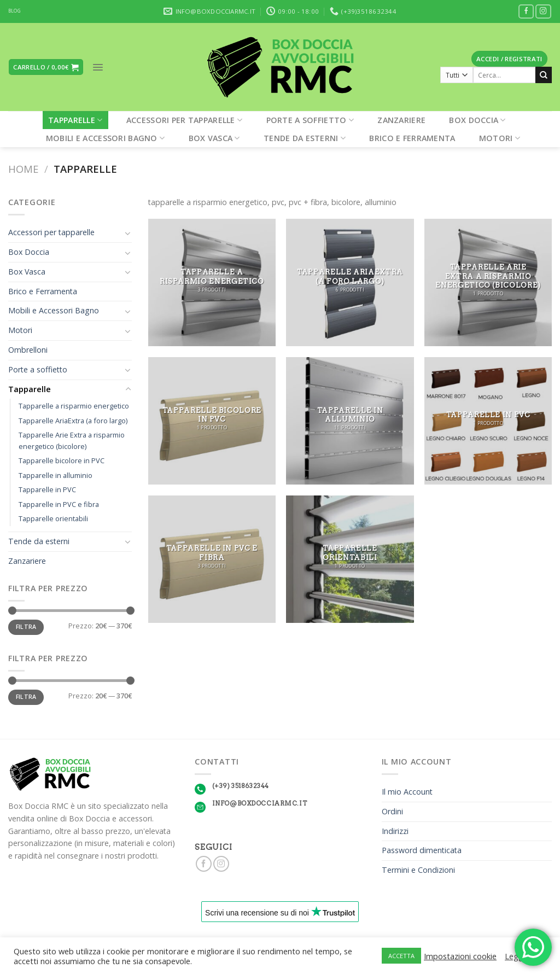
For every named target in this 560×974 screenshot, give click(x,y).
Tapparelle (75, 120)
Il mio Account (407, 792)
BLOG (14, 11)
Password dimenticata (422, 850)
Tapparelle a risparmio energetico (74, 406)
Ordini (392, 811)
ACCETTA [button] (401, 956)
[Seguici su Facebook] (526, 12)
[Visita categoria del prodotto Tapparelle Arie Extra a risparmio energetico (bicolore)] (488, 282)
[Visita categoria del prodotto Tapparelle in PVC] (488, 421)
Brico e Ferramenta (412, 138)
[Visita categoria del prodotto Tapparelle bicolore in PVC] (212, 421)
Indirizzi (395, 831)
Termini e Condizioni (418, 870)
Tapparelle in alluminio (56, 475)
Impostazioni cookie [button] (460, 956)
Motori (500, 138)
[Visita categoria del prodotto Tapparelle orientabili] (350, 559)
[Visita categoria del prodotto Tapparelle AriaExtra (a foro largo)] (350, 282)
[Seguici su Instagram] (543, 12)
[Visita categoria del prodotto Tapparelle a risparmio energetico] (212, 282)
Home (23, 169)
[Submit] (544, 75)
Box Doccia (477, 120)
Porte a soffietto (310, 120)
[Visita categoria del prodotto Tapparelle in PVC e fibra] (212, 559)
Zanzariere (401, 120)
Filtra (26, 627)
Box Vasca (214, 138)
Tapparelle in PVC (47, 489)
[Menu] (98, 67)
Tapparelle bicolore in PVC (62, 460)
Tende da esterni (305, 138)
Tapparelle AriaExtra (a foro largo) (73, 421)
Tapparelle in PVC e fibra (59, 504)
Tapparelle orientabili (53, 518)
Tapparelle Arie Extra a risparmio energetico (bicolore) (72, 441)
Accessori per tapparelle (184, 120)
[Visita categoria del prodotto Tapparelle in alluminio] (350, 421)
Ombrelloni (28, 350)
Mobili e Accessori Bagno (105, 138)
